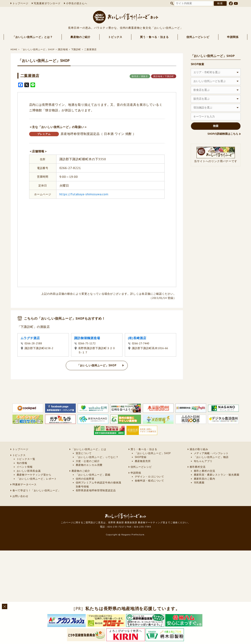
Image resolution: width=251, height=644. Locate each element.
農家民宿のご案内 (205, 490)
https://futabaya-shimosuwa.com (84, 194)
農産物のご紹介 (80, 37)
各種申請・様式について (150, 492)
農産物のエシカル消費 (89, 476)
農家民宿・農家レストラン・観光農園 (217, 486)
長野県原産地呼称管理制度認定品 (96, 502)
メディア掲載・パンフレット (211, 464)
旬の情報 (22, 474)
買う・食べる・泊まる (154, 37)
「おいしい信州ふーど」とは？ (33, 37)
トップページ (21, 3)
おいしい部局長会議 (29, 482)
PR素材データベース (25, 496)
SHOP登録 (141, 468)
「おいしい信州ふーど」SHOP (37, 49)
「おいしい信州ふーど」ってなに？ (97, 468)
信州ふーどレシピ (198, 37)
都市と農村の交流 (205, 482)
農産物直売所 (143, 472)
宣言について (84, 464)
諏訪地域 (63, 49)
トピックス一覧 (26, 470)
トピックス (115, 37)
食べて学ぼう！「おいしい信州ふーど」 (37, 502)
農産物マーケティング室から (34, 486)
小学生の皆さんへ (77, 3)
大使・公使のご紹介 (88, 472)
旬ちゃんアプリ (203, 472)
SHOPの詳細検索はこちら (223, 134)
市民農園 (199, 494)
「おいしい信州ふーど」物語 (211, 468)
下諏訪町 (76, 49)
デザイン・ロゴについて (150, 488)
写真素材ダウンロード (47, 3)
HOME (14, 49)
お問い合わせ (21, 507)
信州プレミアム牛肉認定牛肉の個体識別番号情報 (98, 496)
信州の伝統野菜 (85, 490)
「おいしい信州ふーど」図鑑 (93, 486)
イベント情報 (25, 478)
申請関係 (233, 37)
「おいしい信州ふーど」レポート (37, 490)
